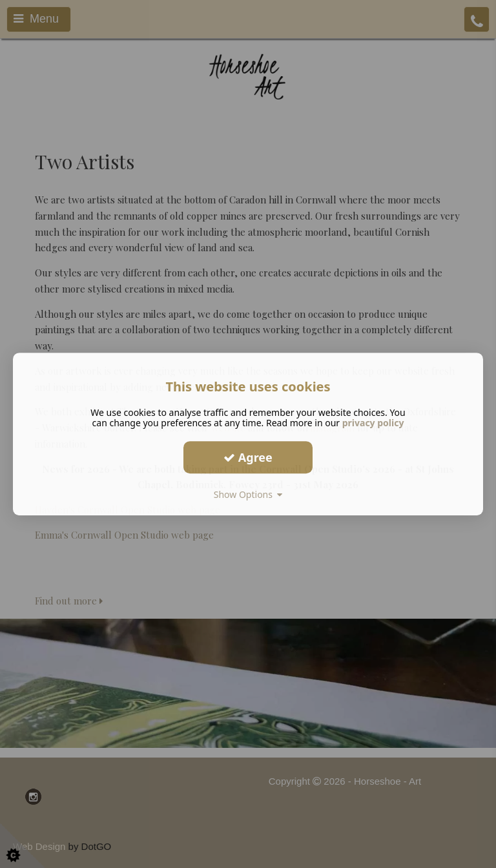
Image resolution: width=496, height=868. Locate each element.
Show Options (248, 494)
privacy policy (373, 423)
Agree (248, 457)
